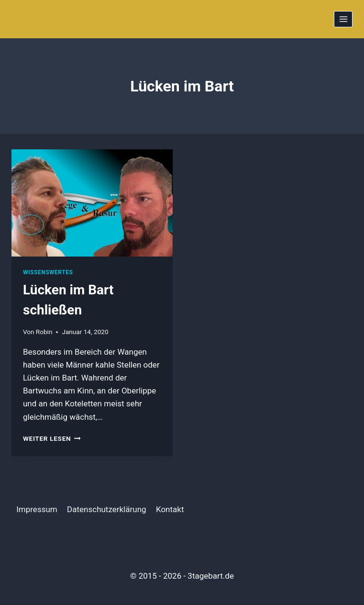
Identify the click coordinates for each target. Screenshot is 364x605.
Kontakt (170, 509)
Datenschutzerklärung (106, 509)
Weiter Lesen (52, 438)
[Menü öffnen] (343, 19)
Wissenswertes (48, 272)
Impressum (37, 509)
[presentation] (92, 203)
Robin (44, 332)
